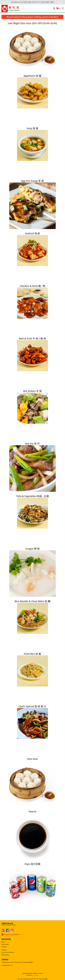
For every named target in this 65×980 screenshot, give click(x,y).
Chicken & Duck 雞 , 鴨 (32, 286)
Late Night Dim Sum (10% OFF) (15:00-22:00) (32, 23)
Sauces (32, 811)
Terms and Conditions (8, 952)
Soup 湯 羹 (32, 128)
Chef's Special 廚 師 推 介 (32, 706)
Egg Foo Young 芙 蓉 (32, 181)
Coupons (4, 950)
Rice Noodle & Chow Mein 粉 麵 (32, 601)
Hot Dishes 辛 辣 (32, 391)
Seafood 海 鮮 (32, 233)
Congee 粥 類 (32, 549)
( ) (58, 8)
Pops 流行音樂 (32, 864)
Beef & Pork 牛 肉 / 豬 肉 (32, 338)
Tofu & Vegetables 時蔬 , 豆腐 (32, 496)
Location (4, 947)
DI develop (36, 975)
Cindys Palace (7, 923)
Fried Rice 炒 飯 (32, 654)
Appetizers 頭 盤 (32, 76)
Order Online (5, 944)
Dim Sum (32, 759)
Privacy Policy (5, 955)
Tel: (7, 965)
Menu (3, 942)
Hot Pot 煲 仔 (32, 444)
